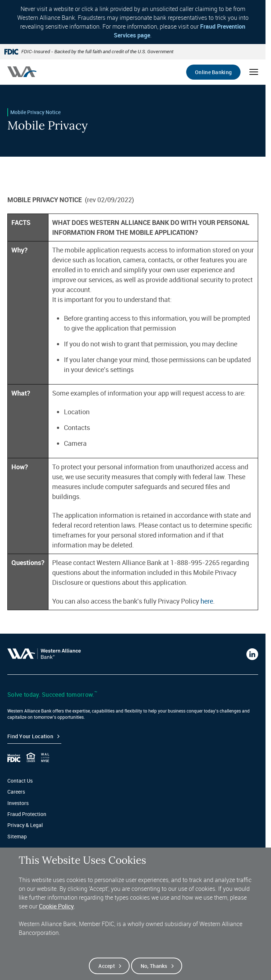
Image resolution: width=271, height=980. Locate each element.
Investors (18, 803)
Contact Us (20, 781)
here (207, 601)
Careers (16, 792)
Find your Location (30, 736)
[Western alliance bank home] (22, 72)
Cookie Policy (56, 916)
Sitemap (17, 836)
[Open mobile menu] (254, 72)
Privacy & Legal (25, 825)
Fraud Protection (27, 814)
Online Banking (213, 72)
